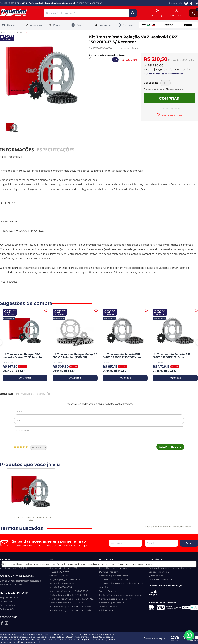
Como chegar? (157, 564)
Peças (54, 25)
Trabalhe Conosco (109, 607)
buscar (133, 13)
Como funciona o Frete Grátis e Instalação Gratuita (122, 585)
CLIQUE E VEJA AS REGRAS (89, 3)
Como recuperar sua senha (113, 576)
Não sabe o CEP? (129, 60)
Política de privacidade (161, 580)
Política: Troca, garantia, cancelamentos (120, 595)
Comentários (99, 434)
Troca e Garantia (108, 591)
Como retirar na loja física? (113, 580)
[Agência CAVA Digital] (174, 638)
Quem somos (156, 576)
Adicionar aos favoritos (171, 115)
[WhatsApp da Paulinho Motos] (196, 3)
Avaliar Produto (170, 447)
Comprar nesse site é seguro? (115, 599)
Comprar (169, 98)
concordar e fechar (147, 638)
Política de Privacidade (116, 640)
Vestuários (103, 25)
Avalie (135, 48)
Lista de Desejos (108, 564)
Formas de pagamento (111, 603)
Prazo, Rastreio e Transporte (114, 568)
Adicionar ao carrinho (171, 109)
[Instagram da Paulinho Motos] (186, 3)
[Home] (22, 13)
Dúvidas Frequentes (110, 572)
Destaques (126, 25)
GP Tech (149, 25)
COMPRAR (25, 378)
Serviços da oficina (159, 572)
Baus (168, 25)
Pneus (77, 25)
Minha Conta (106, 610)
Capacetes (10, 25)
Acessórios (33, 25)
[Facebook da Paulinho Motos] (191, 3)
